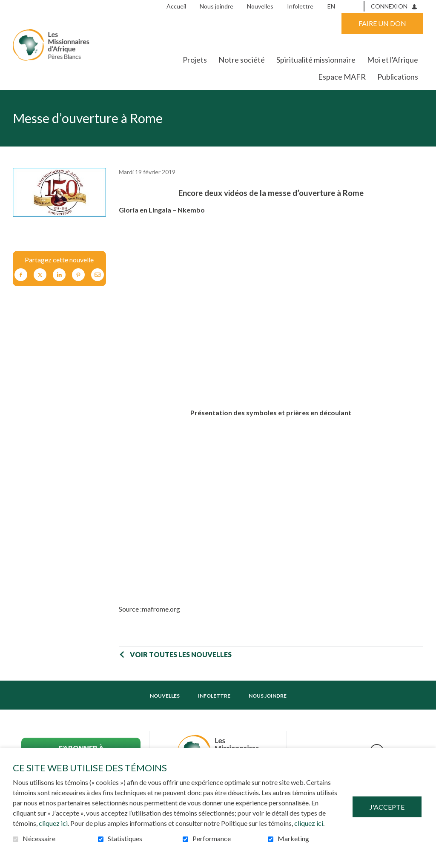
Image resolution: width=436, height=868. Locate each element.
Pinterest (78, 275)
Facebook (21, 275)
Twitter (40, 275)
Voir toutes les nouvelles (181, 654)
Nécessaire (39, 839)
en (331, 6)
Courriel (98, 275)
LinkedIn (59, 275)
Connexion (389, 6)
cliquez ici (53, 823)
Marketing (293, 839)
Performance (212, 839)
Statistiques (125, 839)
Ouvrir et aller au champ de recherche (355, 6)
